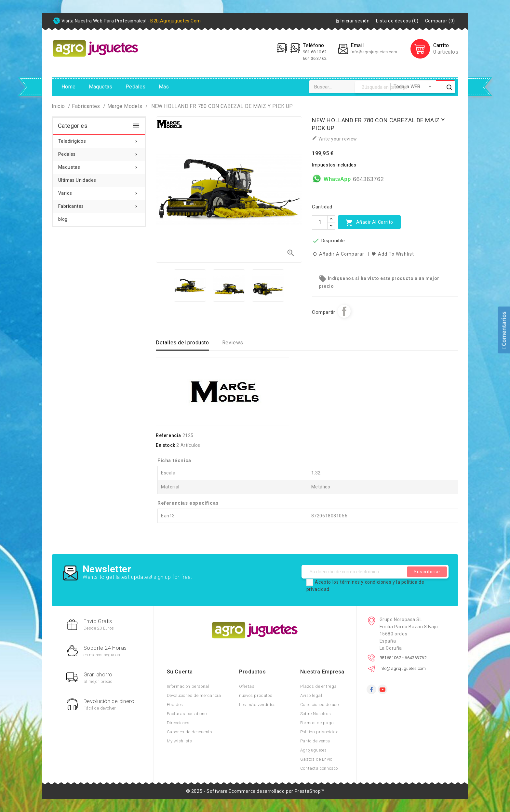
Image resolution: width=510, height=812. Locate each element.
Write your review (335, 138)
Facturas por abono (187, 714)
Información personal (188, 686)
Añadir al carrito (369, 223)
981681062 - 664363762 (403, 658)
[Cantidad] (320, 222)
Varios (99, 191)
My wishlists (180, 741)
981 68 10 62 (315, 52)
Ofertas (247, 686)
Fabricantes (99, 204)
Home (69, 87)
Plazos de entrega (319, 686)
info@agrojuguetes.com (374, 52)
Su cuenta (180, 672)
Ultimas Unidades (77, 180)
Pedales (136, 87)
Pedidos (175, 705)
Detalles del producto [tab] (182, 343)
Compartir (344, 311)
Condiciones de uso (320, 705)
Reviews (233, 343)
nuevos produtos (256, 695)
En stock (166, 445)
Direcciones (178, 723)
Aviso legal (311, 695)
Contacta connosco (319, 768)
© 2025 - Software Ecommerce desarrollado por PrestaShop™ (255, 791)
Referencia (168, 435)
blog (63, 219)
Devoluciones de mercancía (194, 695)
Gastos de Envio (316, 759)
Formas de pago (317, 723)
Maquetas (101, 87)
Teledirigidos (99, 139)
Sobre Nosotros (315, 714)
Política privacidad (319, 732)
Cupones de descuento (189, 732)
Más (164, 87)
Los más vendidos (257, 705)
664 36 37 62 (315, 58)
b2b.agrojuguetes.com (175, 21)
